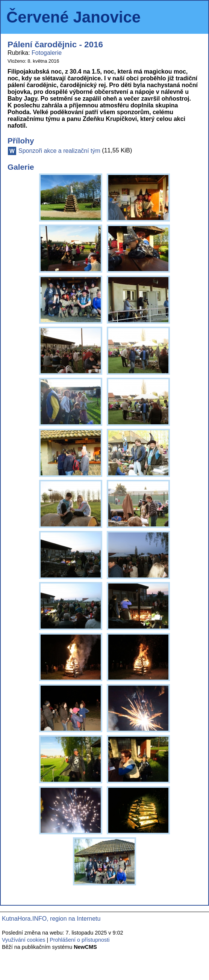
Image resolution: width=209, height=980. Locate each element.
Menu (193, 17)
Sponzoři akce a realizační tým (59, 151)
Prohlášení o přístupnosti (80, 940)
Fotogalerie (47, 53)
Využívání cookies (23, 940)
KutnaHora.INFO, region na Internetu (51, 919)
